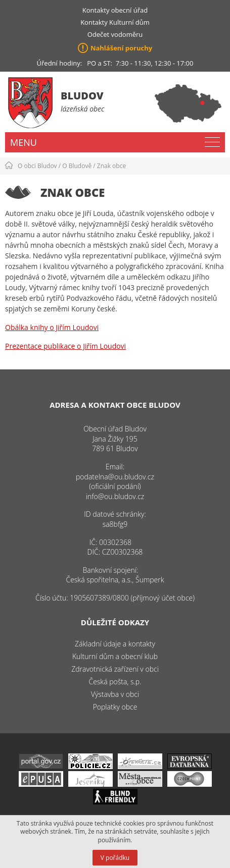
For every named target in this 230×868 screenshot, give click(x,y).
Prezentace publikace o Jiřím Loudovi (65, 346)
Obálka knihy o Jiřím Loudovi (52, 327)
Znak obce (111, 166)
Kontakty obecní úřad (115, 10)
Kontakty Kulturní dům (115, 22)
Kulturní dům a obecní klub (115, 656)
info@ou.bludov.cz (115, 496)
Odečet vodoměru (115, 34)
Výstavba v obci (115, 694)
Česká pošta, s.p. (115, 682)
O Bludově (77, 166)
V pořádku (115, 858)
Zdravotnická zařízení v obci (115, 669)
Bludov (82, 96)
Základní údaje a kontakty (115, 644)
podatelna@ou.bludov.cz (115, 477)
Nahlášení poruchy (121, 48)
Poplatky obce (115, 707)
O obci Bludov (37, 166)
